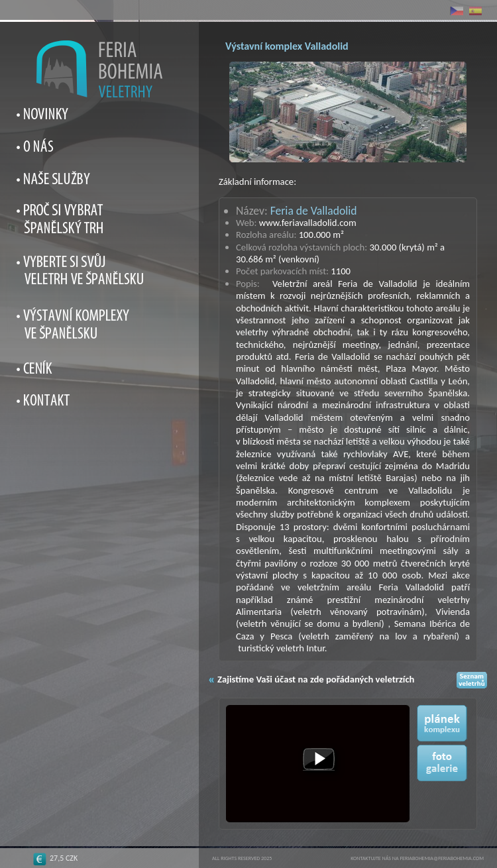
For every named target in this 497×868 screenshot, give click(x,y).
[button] (319, 760)
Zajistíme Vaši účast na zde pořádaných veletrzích (316, 679)
